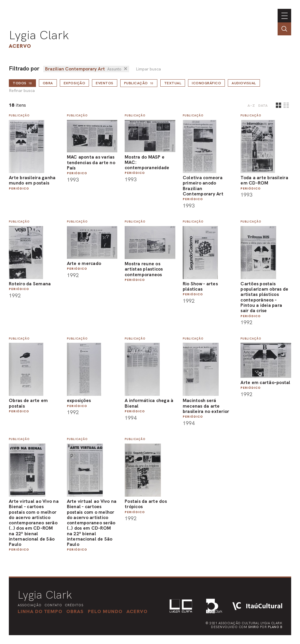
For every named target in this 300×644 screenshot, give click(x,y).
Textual (173, 83)
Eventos (105, 83)
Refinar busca (22, 91)
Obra (48, 83)
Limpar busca (148, 69)
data (263, 106)
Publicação (139, 83)
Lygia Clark (39, 35)
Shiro (254, 627)
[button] (105, 611)
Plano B (275, 627)
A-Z (251, 106)
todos (22, 83)
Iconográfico (206, 83)
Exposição (75, 83)
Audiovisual (244, 83)
